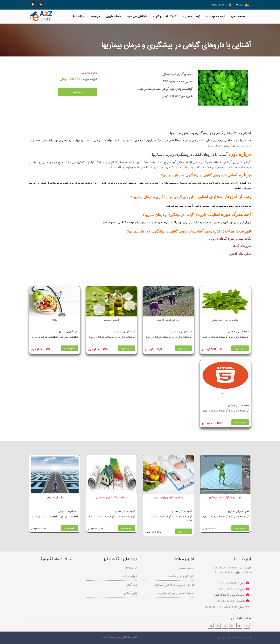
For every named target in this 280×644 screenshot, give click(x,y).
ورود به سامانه (219, 5)
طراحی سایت (245, 638)
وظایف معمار (186, 568)
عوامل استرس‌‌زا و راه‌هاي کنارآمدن (174, 585)
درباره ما (95, 16)
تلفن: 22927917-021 (233, 589)
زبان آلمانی (131, 593)
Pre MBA (132, 568)
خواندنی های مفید (137, 16)
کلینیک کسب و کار (165, 17)
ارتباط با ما (79, 16)
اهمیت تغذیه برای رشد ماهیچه (176, 593)
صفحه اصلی (238, 16)
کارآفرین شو (130, 577)
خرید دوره (78, 92)
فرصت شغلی (191, 17)
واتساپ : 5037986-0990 (231, 601)
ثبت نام (240, 5)
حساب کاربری (113, 16)
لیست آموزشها (216, 17)
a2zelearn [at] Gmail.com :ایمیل (225, 607)
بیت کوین (131, 585)
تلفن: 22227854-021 (233, 583)
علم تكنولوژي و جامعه (182, 577)
